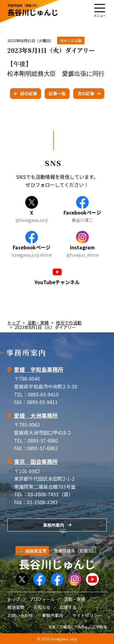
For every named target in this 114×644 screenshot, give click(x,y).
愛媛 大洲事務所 (36, 415)
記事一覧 (57, 93)
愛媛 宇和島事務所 (39, 369)
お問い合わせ (20, 615)
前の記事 (29, 93)
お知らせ (42, 607)
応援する (68, 607)
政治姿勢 (16, 607)
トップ (14, 323)
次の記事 (86, 93)
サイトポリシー (87, 615)
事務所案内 (54, 525)
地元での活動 (71, 40)
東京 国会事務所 (36, 461)
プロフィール (42, 599)
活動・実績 (38, 323)
